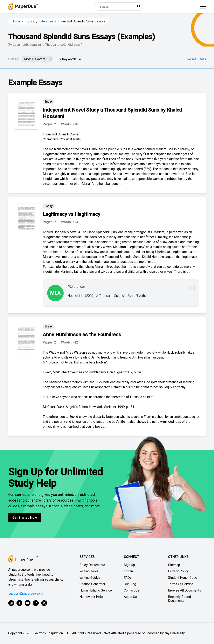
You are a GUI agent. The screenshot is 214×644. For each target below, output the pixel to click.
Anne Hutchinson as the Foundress (82, 335)
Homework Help (91, 597)
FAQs (128, 578)
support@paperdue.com (25, 593)
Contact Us (132, 590)
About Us (130, 597)
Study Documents (92, 565)
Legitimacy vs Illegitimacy (72, 214)
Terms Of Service (181, 584)
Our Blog (130, 584)
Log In (128, 571)
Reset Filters (197, 59)
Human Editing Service (96, 590)
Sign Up (129, 565)
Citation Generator (92, 584)
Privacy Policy (178, 571)
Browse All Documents (185, 590)
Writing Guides (90, 578)
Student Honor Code (183, 578)
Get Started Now (25, 518)
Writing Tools (89, 571)
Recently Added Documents (180, 599)
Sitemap (174, 565)
